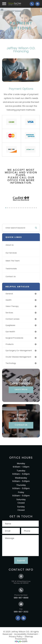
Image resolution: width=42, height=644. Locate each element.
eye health (10, 332)
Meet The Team (13, 261)
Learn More (21, 389)
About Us (10, 245)
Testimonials (11, 269)
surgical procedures (14, 338)
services (9, 313)
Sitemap (29, 637)
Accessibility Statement (26, 634)
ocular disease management (18, 357)
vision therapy (12, 306)
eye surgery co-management (19, 351)
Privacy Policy (16, 637)
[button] (6, 208)
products (10, 344)
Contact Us (11, 276)
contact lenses (12, 319)
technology (11, 363)
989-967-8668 (21, 598)
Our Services (11, 253)
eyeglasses (10, 325)
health (9, 300)
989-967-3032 (21, 612)
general (9, 294)
